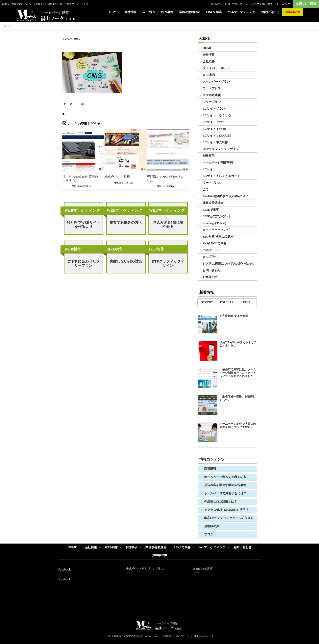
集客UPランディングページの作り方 (229, 518)
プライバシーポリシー (218, 68)
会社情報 (131, 12)
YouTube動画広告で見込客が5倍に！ (227, 196)
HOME (114, 12)
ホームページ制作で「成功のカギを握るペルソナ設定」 (238, 426)
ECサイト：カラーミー (218, 122)
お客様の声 (293, 12)
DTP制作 (157, 249)
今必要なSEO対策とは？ (221, 502)
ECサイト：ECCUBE (217, 136)
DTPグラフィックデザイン (168, 263)
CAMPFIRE (211, 250)
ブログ (209, 535)
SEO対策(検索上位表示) (219, 237)
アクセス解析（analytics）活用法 (226, 510)
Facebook (64, 580)
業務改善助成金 (190, 12)
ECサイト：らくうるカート (221, 176)
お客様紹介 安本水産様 (234, 316)
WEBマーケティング (82, 211)
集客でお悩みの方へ (126, 223)
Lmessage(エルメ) (215, 223)
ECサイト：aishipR (216, 129)
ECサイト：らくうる (217, 116)
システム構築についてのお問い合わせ (229, 264)
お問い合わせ (270, 12)
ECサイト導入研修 (215, 142)
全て (206, 190)
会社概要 (209, 62)
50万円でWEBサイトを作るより (84, 225)
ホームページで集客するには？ (225, 494)
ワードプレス (212, 89)
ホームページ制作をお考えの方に (227, 477)
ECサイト (209, 169)
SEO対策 (114, 249)
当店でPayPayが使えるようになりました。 (238, 344)
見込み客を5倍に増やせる (168, 225)
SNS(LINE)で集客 (215, 244)
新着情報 (210, 469)
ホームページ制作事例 (218, 163)
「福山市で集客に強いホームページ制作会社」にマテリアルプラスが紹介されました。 (238, 373)
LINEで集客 (214, 12)
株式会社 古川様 (117, 177)
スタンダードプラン (216, 82)
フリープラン (212, 102)
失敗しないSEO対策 (126, 261)
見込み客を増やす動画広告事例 (225, 485)
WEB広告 (209, 257)
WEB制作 (149, 12)
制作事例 (167, 12)
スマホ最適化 (212, 95)
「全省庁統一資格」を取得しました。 (238, 398)
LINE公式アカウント (217, 217)
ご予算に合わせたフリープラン (83, 263)
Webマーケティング (242, 12)
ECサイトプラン (214, 109)
